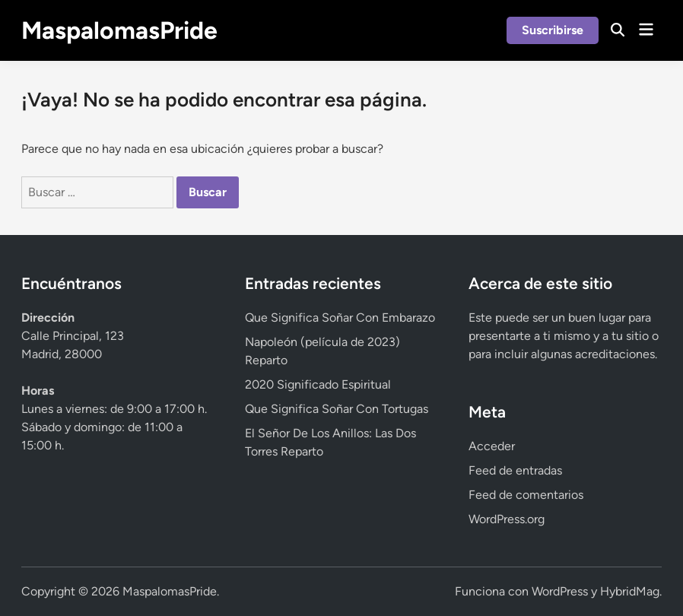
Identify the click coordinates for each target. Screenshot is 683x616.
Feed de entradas (515, 470)
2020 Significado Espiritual (318, 384)
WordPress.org (507, 519)
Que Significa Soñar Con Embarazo (340, 318)
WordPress (560, 591)
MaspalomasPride (119, 30)
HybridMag (630, 591)
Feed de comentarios (526, 495)
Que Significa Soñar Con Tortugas (337, 409)
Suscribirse (553, 30)
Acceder (492, 446)
